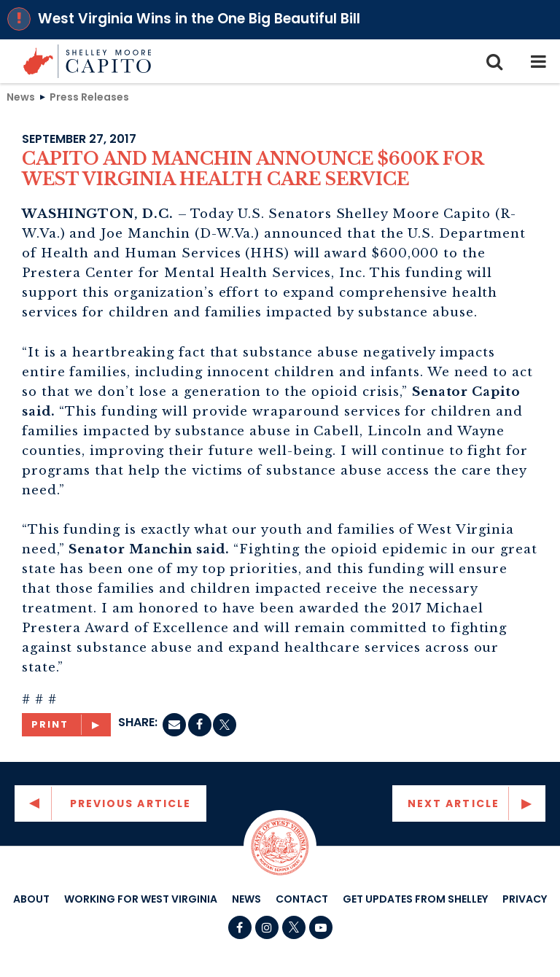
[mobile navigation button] (538, 61)
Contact (302, 899)
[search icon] (494, 61)
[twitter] (225, 725)
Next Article (454, 803)
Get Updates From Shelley (415, 899)
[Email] (174, 725)
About (31, 899)
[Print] (66, 725)
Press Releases (89, 96)
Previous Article (131, 803)
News (21, 96)
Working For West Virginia (141, 899)
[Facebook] (200, 725)
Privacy (525, 899)
